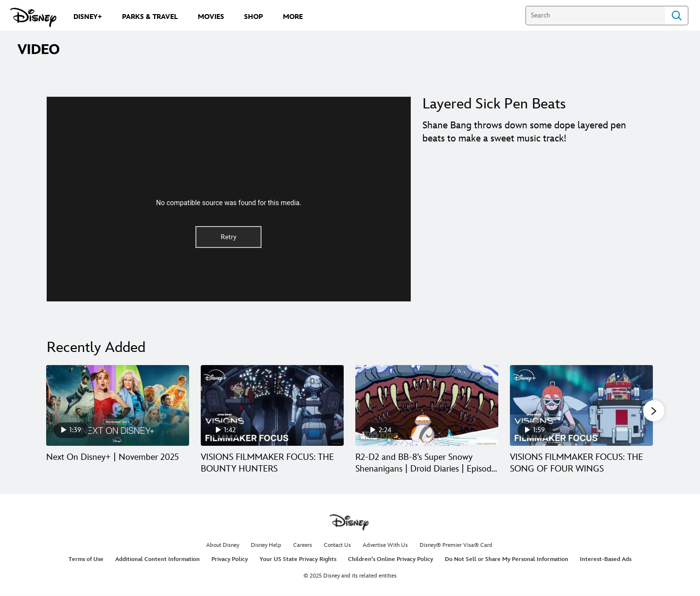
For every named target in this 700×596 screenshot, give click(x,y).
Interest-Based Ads (606, 560)
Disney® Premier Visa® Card (456, 546)
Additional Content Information (157, 560)
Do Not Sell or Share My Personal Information (507, 560)
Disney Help (266, 546)
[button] (654, 411)
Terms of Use (86, 560)
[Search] (595, 16)
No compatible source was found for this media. (229, 203)
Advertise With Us (385, 546)
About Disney (223, 546)
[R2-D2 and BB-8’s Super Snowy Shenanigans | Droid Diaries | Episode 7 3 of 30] (427, 405)
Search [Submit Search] (677, 16)
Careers (303, 546)
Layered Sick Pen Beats (494, 104)
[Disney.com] (33, 18)
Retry (228, 237)
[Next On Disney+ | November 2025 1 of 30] (118, 405)
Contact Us (337, 546)
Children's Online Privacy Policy (391, 560)
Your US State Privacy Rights (298, 560)
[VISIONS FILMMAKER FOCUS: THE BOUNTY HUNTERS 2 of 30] (272, 405)
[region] (229, 199)
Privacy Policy (230, 560)
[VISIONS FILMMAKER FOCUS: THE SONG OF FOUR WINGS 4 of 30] (581, 405)
